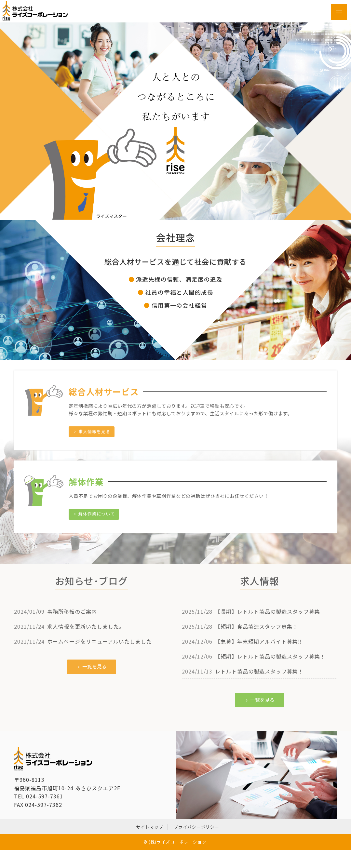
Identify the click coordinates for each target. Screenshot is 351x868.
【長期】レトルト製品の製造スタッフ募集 (268, 611)
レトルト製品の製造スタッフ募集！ (259, 671)
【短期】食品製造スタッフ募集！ (256, 626)
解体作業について (94, 514)
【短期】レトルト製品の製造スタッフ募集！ (270, 656)
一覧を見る (92, 666)
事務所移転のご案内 (72, 611)
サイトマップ (150, 827)
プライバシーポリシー (196, 827)
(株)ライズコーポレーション (178, 842)
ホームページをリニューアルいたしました (100, 641)
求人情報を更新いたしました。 (86, 626)
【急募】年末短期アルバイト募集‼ (258, 641)
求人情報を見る (92, 431)
